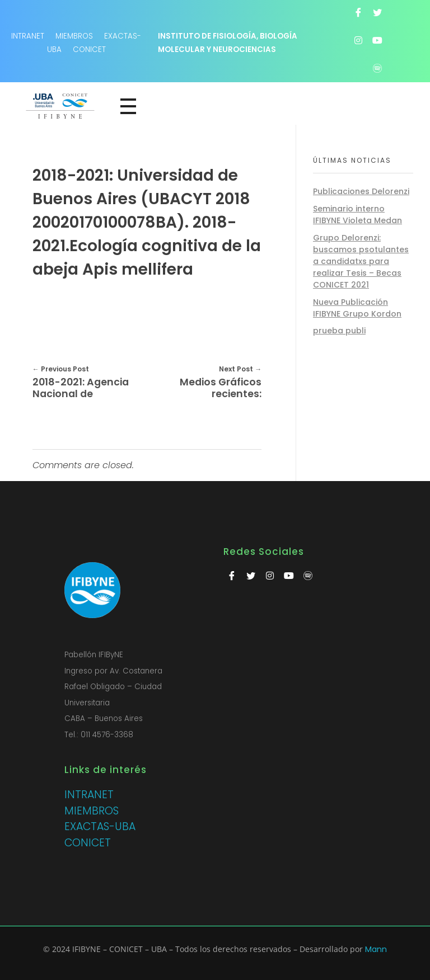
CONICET (89, 50)
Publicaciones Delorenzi (361, 191)
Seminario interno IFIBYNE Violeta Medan (357, 215)
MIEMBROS (74, 36)
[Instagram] (358, 40)
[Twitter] (377, 12)
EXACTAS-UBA (100, 826)
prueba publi (339, 331)
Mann (376, 949)
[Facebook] (358, 12)
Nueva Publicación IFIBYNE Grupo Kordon (357, 308)
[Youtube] (377, 40)
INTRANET (89, 795)
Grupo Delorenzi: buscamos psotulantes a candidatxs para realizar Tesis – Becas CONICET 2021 (361, 261)
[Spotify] (377, 68)
